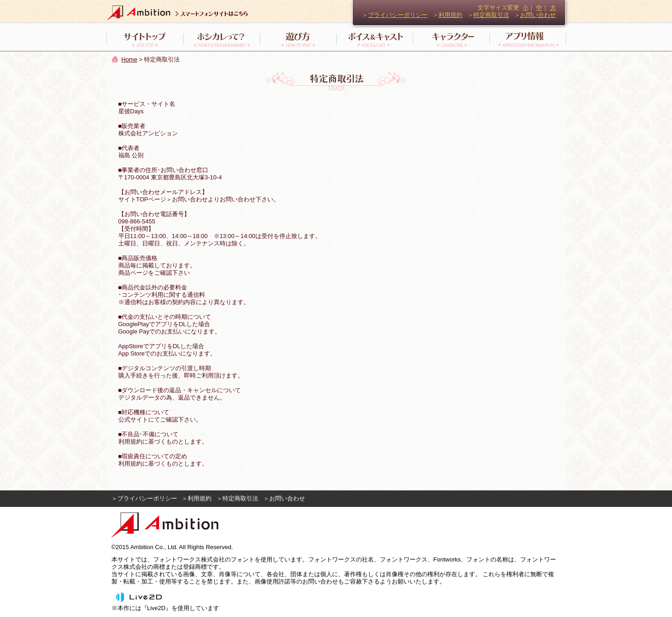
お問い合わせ (538, 15)
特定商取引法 (491, 15)
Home (130, 59)
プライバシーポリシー (398, 15)
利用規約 (450, 15)
